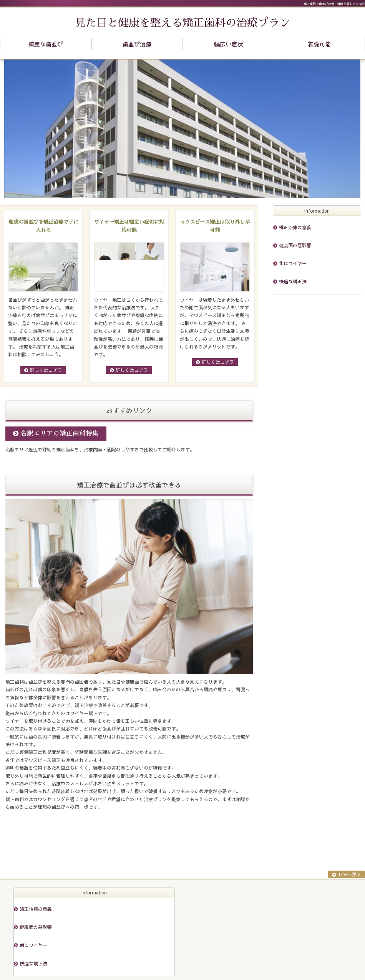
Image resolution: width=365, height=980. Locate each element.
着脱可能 (319, 44)
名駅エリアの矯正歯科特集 (60, 434)
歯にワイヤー (293, 263)
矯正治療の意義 (295, 227)
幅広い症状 (228, 44)
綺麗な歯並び (46, 44)
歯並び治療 (137, 44)
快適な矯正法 (293, 281)
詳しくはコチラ (46, 370)
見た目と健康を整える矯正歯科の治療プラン (182, 23)
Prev (14, 129)
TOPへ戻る (349, 874)
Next (351, 129)
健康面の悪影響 (295, 245)
